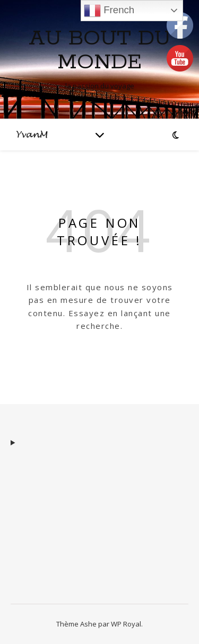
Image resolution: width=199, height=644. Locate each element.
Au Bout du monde (100, 50)
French (109, 11)
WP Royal (126, 624)
